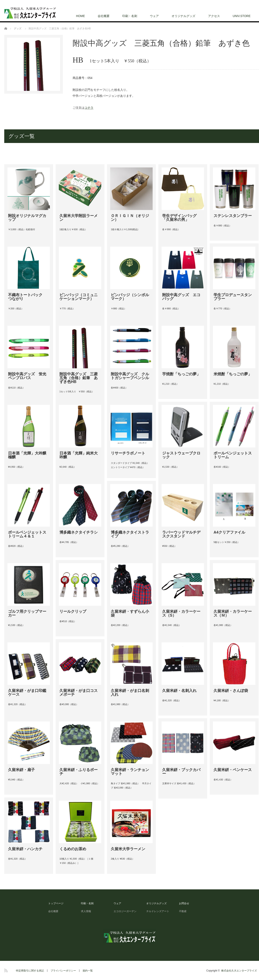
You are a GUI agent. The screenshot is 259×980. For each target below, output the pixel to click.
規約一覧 (88, 971)
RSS (5, 970)
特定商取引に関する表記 (30, 971)
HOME (80, 16)
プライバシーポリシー (63, 971)
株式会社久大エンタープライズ (239, 971)
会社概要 (104, 16)
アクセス (214, 16)
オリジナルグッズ (183, 16)
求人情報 (87, 911)
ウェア (154, 16)
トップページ (56, 903)
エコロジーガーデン (125, 911)
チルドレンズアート (158, 911)
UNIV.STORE (242, 16)
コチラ (89, 108)
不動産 (183, 911)
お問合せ (184, 903)
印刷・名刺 (130, 16)
